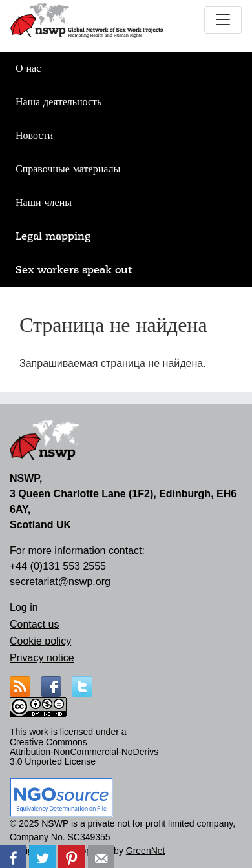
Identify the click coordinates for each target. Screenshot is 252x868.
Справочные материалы (68, 169)
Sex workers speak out (74, 270)
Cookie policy (40, 641)
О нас (28, 68)
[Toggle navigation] (223, 20)
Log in (24, 607)
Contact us (34, 624)
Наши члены (44, 203)
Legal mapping (53, 236)
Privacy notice (42, 658)
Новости (34, 136)
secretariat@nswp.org (60, 582)
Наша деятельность (58, 102)
